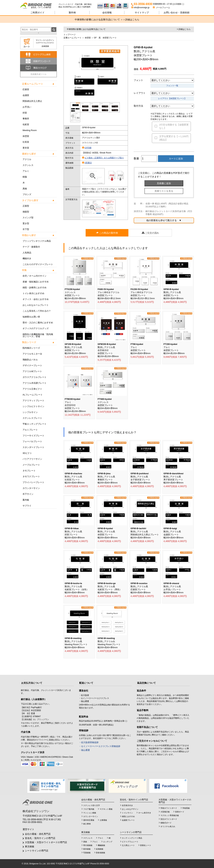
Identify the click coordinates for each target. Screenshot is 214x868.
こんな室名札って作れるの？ (37, 311)
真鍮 (25, 189)
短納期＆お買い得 (31, 317)
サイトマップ (142, 13)
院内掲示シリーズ (31, 348)
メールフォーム (161, 8)
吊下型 (26, 229)
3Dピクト (27, 453)
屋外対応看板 (89, 820)
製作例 (72, 13)
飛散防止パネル (30, 360)
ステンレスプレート (32, 418)
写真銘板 (87, 853)
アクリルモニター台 (32, 354)
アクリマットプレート (33, 401)
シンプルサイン (30, 412)
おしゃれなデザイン (130, 809)
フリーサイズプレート (33, 436)
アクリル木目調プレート (35, 383)
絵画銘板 (100, 849)
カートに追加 (176, 159)
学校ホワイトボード (169, 808)
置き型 (26, 223)
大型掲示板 (165, 812)
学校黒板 (186, 808)
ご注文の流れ (150, 233)
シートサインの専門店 (37, 851)
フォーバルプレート (32, 441)
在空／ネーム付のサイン (35, 276)
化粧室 (26, 124)
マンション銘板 (90, 813)
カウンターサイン (31, 488)
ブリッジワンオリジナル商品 (37, 241)
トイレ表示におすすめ (33, 293)
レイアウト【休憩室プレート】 (172, 98)
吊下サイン (28, 494)
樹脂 (25, 177)
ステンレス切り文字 (92, 805)
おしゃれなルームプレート (36, 305)
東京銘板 (30, 846)
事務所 (26, 119)
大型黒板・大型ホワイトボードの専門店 (46, 842)
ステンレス (28, 165)
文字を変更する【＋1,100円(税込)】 (174, 138)
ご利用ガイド (37, 13)
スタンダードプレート (33, 447)
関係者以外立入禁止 (32, 101)
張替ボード (180, 812)
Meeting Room (30, 130)
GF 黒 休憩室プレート (105, 38)
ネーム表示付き (145, 813)
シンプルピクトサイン (33, 406)
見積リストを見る (164, 191)
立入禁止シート (128, 845)
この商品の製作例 (107, 233)
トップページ (70, 35)
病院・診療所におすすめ (35, 288)
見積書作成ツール (38, 74)
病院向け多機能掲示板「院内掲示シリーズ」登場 (38, 335)
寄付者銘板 (88, 845)
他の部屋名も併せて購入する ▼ (164, 220)
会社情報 (107, 13)
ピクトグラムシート (130, 842)
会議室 (26, 95)
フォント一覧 (172, 86)
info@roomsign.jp (141, 8)
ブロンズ (27, 194)
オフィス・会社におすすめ (36, 299)
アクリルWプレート (32, 371)
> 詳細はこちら (184, 29)
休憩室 (26, 136)
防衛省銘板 (101, 853)
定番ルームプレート (73, 38)
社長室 (26, 142)
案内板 (26, 500)
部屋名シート (146, 845)
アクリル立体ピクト (32, 389)
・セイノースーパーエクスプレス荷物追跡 (100, 746)
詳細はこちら (132, 20)
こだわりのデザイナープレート (38, 264)
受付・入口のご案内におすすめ (38, 323)
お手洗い (27, 107)
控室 (25, 113)
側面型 (26, 212)
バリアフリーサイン (32, 459)
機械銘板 (101, 845)
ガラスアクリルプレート (35, 377)
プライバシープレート (33, 482)
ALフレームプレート (33, 395)
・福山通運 (84, 750)
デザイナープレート (32, 365)
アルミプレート (30, 430)
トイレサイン (127, 813)
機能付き (27, 258)
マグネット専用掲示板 (170, 815)
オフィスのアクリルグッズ (36, 328)
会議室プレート (128, 820)
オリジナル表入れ (168, 826)
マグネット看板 (106, 809)
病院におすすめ (128, 816)
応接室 (26, 89)
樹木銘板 (87, 849)
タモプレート (29, 471)
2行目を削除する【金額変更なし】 (174, 126)
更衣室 (26, 148)
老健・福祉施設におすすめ (36, 282)
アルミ (26, 171)
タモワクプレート (31, 476)
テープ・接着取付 (31, 247)
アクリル (27, 159)
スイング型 (28, 218)
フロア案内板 (89, 809)
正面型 (26, 206)
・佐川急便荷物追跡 (89, 742)
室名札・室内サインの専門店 (40, 838)
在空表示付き (127, 805)
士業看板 (103, 820)
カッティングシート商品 (132, 838)
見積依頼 (177, 13)
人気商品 (27, 253)
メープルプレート (31, 465)
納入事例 (87, 824)
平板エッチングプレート (35, 424)
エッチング (108, 842)
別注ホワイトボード (169, 819)
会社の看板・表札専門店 (38, 834)
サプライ (27, 506)
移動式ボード (166, 823)
